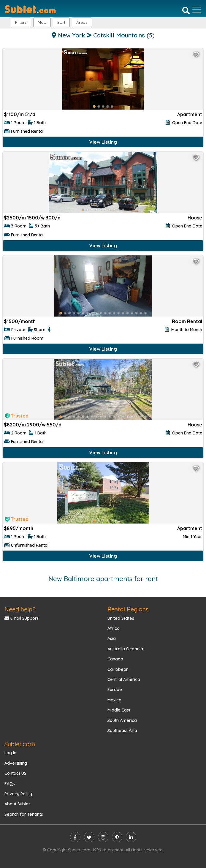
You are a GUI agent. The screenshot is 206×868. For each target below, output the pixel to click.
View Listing (103, 142)
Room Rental (187, 321)
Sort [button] (61, 22)
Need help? (20, 609)
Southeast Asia (122, 731)
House (195, 218)
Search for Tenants (24, 814)
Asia (112, 638)
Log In (10, 753)
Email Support (21, 618)
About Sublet (17, 804)
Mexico (114, 700)
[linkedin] (131, 837)
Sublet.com (20, 744)
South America (122, 720)
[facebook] (75, 837)
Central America (124, 679)
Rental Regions (128, 609)
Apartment (190, 114)
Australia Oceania (125, 649)
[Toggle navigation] (197, 10)
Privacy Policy (18, 794)
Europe (115, 690)
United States (121, 618)
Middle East (119, 710)
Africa (114, 628)
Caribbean (118, 669)
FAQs (10, 784)
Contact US (15, 773)
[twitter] (89, 837)
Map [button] (42, 22)
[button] (82, 22)
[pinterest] (117, 837)
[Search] (186, 10)
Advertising (16, 763)
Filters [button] (21, 22)
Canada (115, 659)
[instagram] (103, 837)
